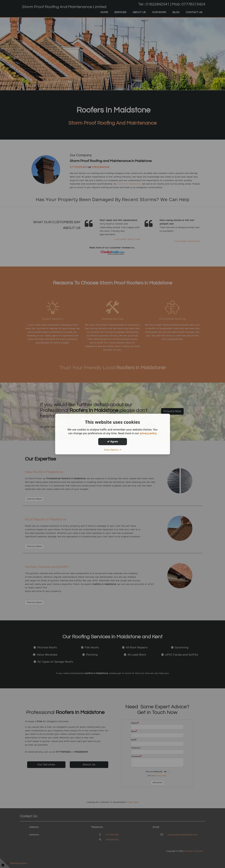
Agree (113, 441)
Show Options (113, 450)
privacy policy (148, 433)
